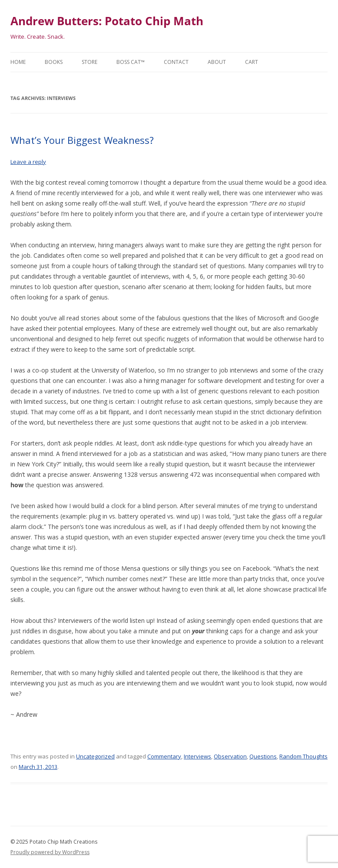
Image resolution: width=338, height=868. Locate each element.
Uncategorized (95, 756)
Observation (230, 756)
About (217, 62)
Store (89, 62)
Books (54, 62)
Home (18, 62)
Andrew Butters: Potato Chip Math (107, 21)
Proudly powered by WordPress (50, 852)
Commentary (164, 756)
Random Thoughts (303, 756)
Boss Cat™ (131, 62)
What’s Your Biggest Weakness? (82, 140)
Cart (252, 62)
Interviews (197, 756)
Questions (263, 756)
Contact (176, 62)
